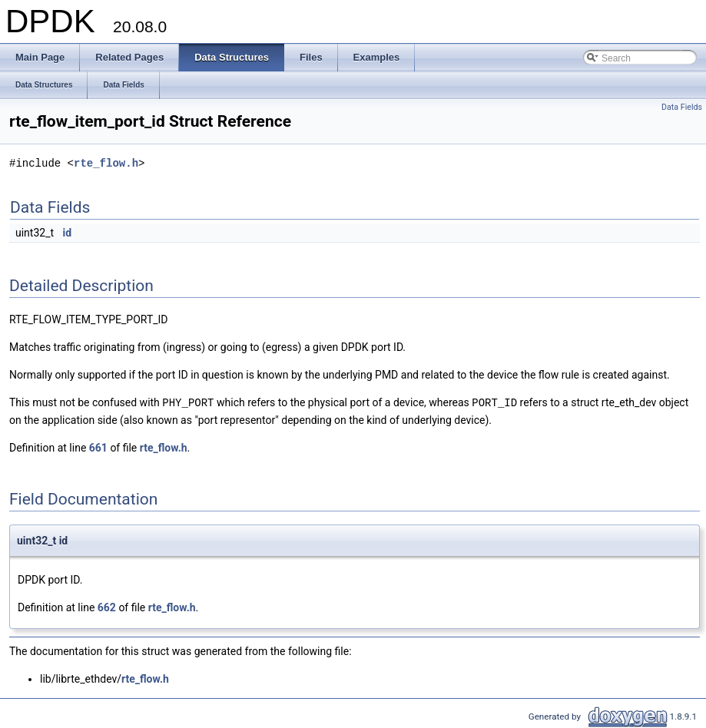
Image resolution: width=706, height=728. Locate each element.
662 (107, 607)
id (68, 233)
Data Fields (682, 107)
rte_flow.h (106, 163)
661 (98, 447)
